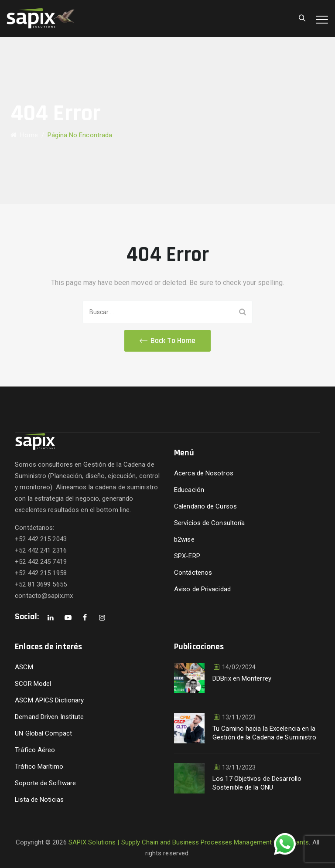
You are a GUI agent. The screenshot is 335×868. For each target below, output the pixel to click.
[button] (167, 341)
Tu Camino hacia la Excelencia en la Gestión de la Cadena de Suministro (264, 733)
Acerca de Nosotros (204, 473)
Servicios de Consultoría (209, 523)
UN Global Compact (43, 733)
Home (24, 135)
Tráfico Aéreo (35, 750)
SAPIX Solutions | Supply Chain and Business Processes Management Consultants (189, 842)
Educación (189, 490)
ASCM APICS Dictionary (49, 700)
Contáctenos (193, 573)
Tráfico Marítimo (39, 766)
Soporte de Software (45, 783)
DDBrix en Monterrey (242, 678)
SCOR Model (33, 684)
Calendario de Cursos (205, 506)
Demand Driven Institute (49, 717)
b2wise (184, 539)
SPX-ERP (187, 556)
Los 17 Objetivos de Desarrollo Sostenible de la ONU (257, 783)
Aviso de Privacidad (202, 589)
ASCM (24, 667)
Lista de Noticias (39, 800)
